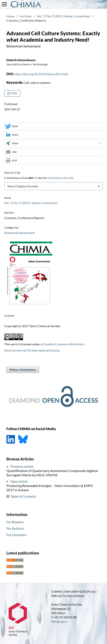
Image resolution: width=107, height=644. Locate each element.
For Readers (15, 522)
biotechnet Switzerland (20, 233)
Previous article (22, 466)
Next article (19, 481)
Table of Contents (23, 496)
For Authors (15, 528)
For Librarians (17, 535)
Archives (26, 16)
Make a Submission (23, 370)
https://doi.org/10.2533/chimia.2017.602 (41, 74)
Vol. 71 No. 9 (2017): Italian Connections (64, 16)
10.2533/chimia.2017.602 (61, 178)
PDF (14, 93)
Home (10, 16)
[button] (53, 126)
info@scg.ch (59, 621)
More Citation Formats (23, 186)
